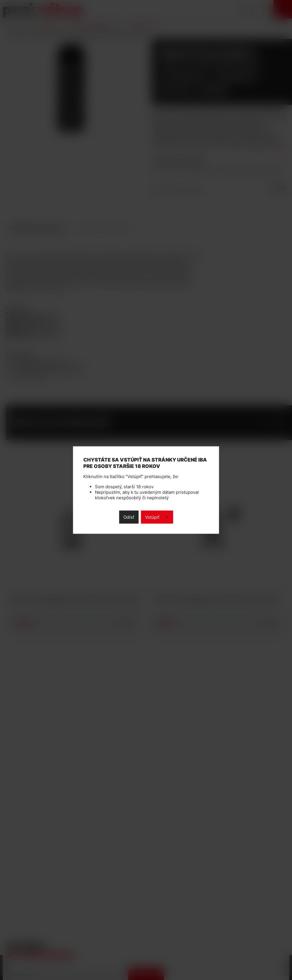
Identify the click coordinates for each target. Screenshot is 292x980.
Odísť (129, 517)
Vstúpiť (152, 517)
